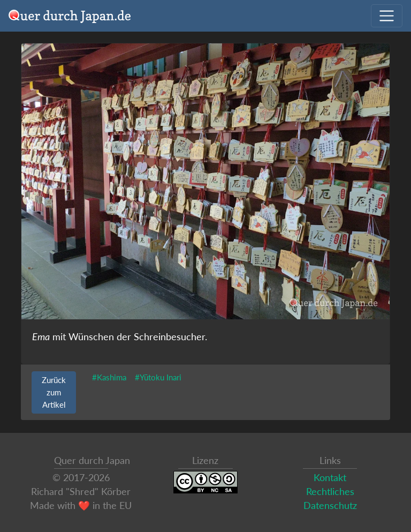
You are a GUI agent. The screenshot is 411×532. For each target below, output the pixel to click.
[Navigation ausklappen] (387, 16)
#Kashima (109, 377)
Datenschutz (330, 505)
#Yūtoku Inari (158, 377)
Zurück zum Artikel (54, 392)
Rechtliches (330, 492)
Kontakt (330, 478)
